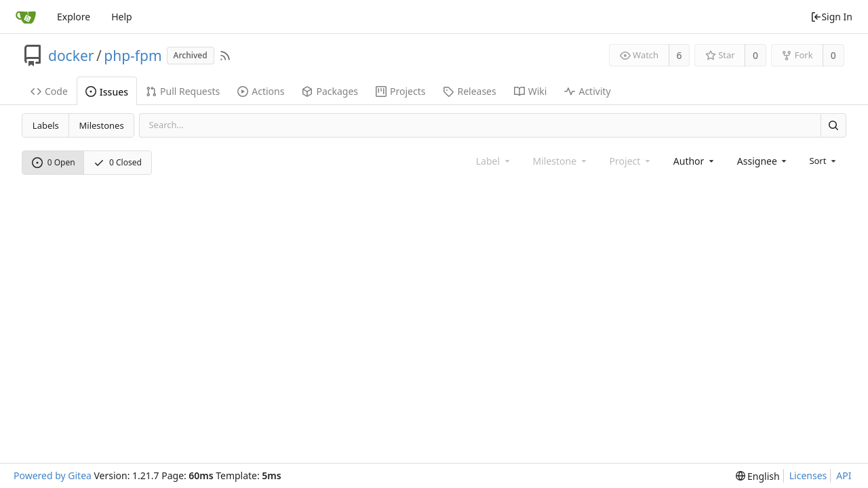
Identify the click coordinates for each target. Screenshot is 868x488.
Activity (587, 91)
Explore (74, 17)
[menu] (824, 161)
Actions (261, 91)
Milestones (102, 125)
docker (71, 56)
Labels (46, 125)
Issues (107, 92)
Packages (330, 91)
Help (122, 17)
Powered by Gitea (53, 475)
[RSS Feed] (225, 56)
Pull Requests (183, 91)
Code (49, 91)
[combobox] (695, 161)
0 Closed (118, 162)
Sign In (831, 17)
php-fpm (133, 56)
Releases (469, 91)
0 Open (54, 162)
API (844, 475)
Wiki (531, 91)
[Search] (833, 125)
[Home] (26, 17)
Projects (400, 91)
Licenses (808, 475)
